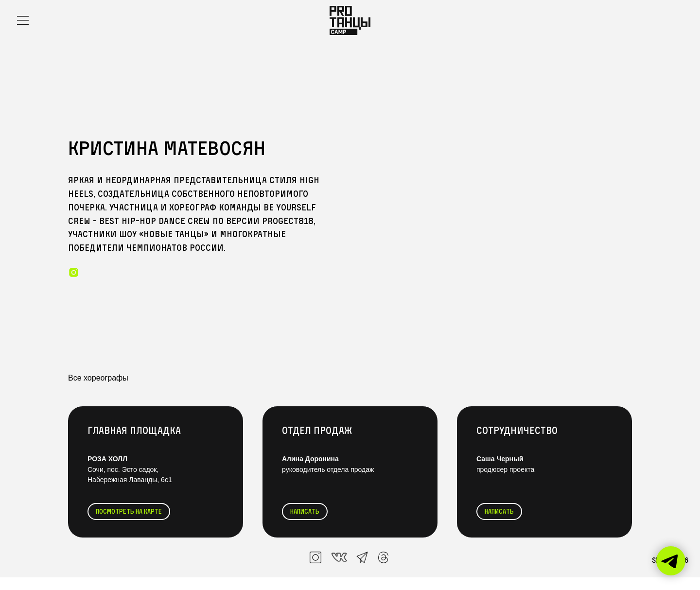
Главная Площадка (134, 430)
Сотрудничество (517, 430)
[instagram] (74, 272)
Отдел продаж (317, 430)
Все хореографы (98, 378)
